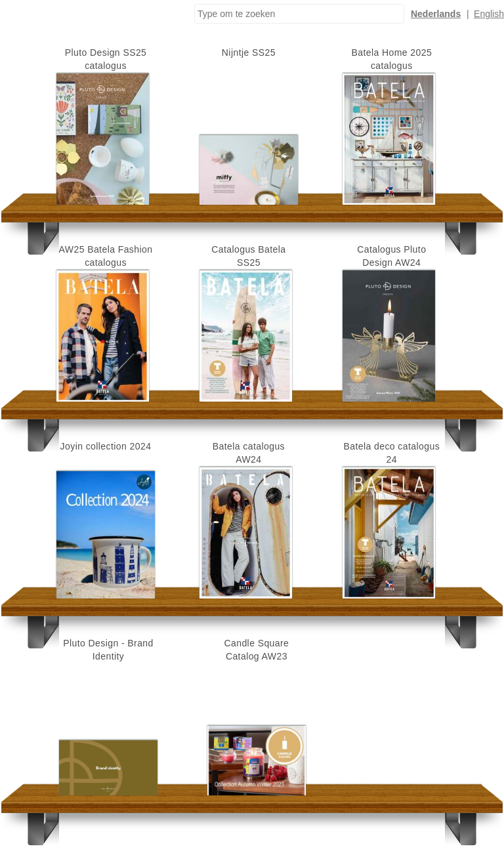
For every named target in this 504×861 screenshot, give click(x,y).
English (489, 14)
